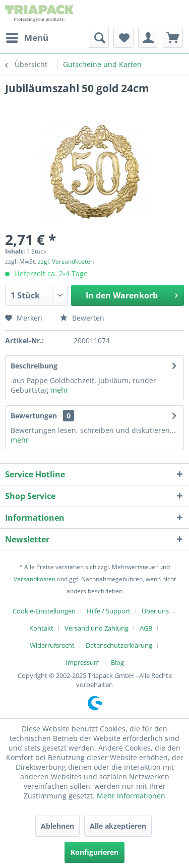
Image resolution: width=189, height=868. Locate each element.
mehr (59, 390)
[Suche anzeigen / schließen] (99, 38)
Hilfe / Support (109, 611)
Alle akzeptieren (118, 826)
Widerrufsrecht (52, 645)
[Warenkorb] (173, 38)
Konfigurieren (94, 852)
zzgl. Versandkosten (66, 261)
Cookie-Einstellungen (44, 611)
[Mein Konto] (148, 38)
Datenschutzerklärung (119, 645)
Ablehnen (57, 826)
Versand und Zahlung (97, 628)
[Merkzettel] (123, 38)
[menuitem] (27, 38)
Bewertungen (34, 416)
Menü (27, 37)
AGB (146, 628)
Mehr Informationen (131, 796)
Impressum (83, 662)
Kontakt (41, 628)
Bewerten (82, 318)
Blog (117, 662)
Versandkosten (35, 579)
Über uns (155, 611)
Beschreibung (34, 366)
